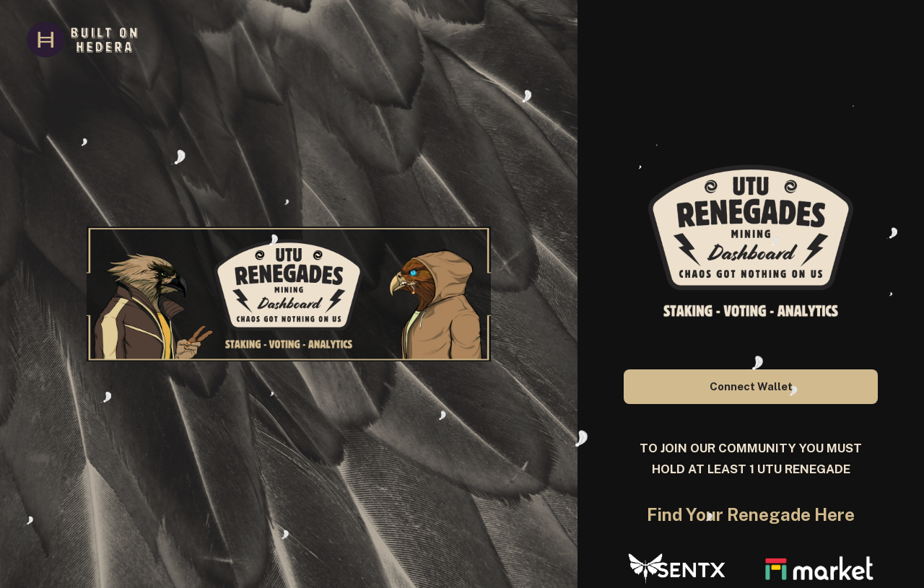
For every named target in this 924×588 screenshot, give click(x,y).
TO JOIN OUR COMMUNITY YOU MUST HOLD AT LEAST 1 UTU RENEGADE (751, 459)
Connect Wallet (751, 387)
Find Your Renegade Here (751, 515)
